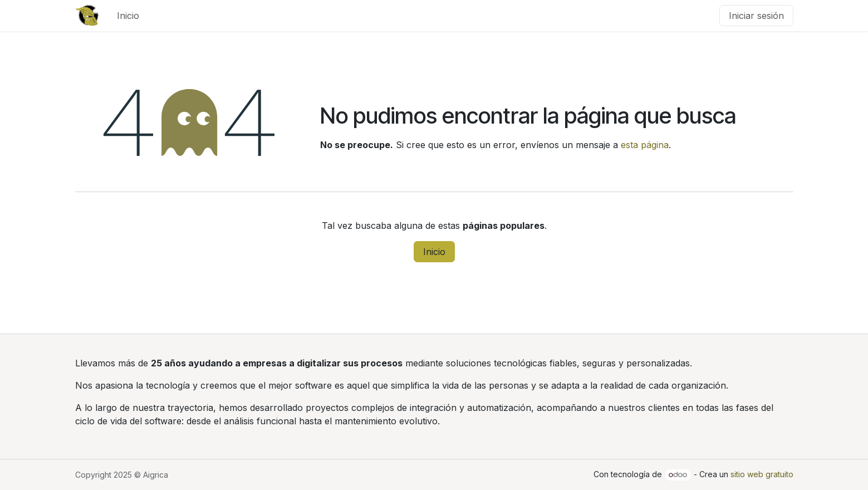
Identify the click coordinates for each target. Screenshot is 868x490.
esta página (645, 145)
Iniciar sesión (756, 16)
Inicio (434, 252)
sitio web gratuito (762, 474)
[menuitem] (128, 16)
